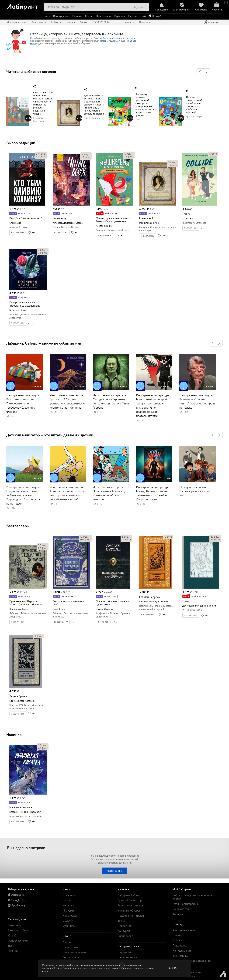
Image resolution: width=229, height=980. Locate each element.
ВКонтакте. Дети (18, 930)
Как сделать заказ (184, 930)
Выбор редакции (21, 143)
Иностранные (61, 16)
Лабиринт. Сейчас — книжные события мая (44, 343)
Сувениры (69, 926)
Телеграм (14, 951)
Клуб (143, 16)
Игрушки (120, 16)
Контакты (129, 22)
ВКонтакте (14, 925)
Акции (67, 942)
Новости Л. (125, 926)
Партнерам (125, 952)
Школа (89, 16)
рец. (41, 154)
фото (40, 156)
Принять (172, 968)
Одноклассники (18, 941)
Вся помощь (180, 956)
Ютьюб (12, 935)
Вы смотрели (181, 909)
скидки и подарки (108, 41)
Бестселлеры (18, 526)
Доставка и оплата (17, 22)
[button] (200, 72)
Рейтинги (56, 22)
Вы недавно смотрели (26, 848)
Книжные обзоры (129, 910)
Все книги (69, 895)
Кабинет (178, 914)
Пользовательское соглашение (192, 961)
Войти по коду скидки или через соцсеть (193, 897)
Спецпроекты (126, 936)
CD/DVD (68, 921)
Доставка (178, 940)
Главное (77, 16)
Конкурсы (124, 931)
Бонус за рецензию (75, 952)
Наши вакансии (127, 957)
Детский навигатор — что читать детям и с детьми (50, 435)
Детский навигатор (130, 900)
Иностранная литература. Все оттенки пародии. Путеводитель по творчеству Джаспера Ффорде (23, 404)
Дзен (11, 946)
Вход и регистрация (185, 904)
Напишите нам (182, 951)
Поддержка (145, 22)
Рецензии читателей (130, 905)
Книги (46, 16)
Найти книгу (115, 871)
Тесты (121, 921)
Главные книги (72, 947)
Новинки (14, 734)
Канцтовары (104, 16)
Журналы (69, 905)
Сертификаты (39, 22)
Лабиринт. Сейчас (129, 895)
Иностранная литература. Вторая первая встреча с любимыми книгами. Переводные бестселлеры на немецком (24, 495)
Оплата (177, 935)
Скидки (83, 22)
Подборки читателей (131, 916)
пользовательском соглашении (93, 968)
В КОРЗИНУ (18, 233)
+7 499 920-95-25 (101, 22)
